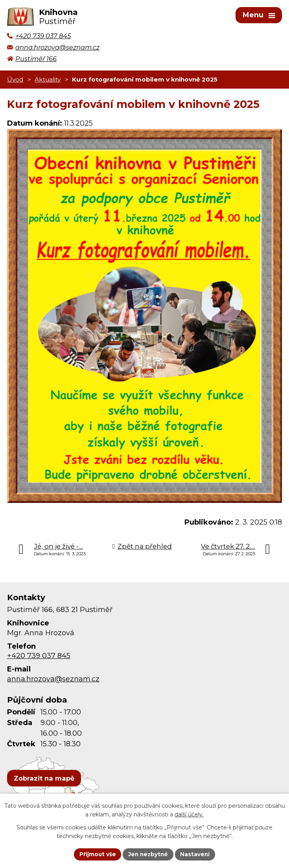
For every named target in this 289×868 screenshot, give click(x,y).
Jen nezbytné (148, 854)
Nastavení (196, 854)
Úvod (15, 81)
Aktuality (48, 81)
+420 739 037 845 (39, 657)
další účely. (189, 814)
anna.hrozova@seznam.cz (53, 680)
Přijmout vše (96, 854)
